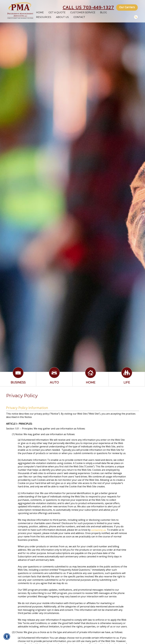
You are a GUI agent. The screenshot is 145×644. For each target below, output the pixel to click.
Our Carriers (127, 7)
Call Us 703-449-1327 (88, 7)
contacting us (98, 530)
